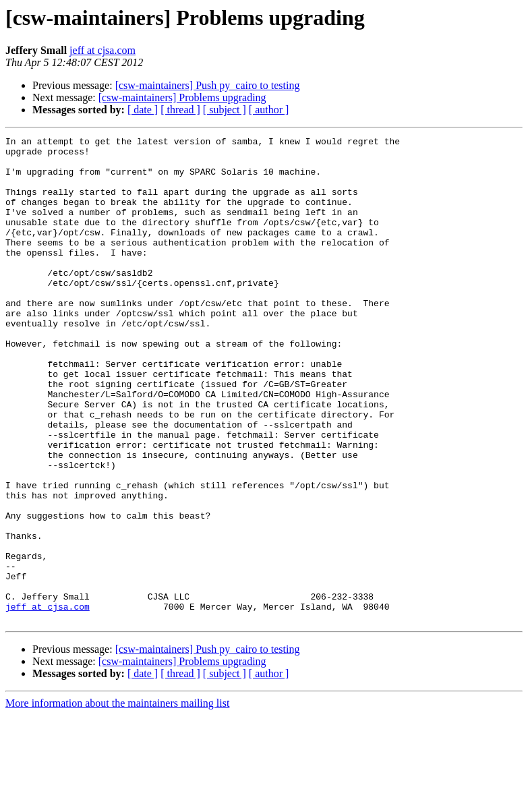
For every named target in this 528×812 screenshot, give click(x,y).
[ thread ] (180, 110)
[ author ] (269, 110)
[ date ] (143, 110)
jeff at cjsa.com (102, 50)
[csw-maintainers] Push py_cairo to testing (208, 85)
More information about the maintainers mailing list (117, 800)
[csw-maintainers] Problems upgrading (182, 97)
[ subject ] (225, 110)
